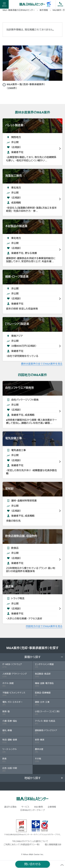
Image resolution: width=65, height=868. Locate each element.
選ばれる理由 (10, 807)
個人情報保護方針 (53, 845)
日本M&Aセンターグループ (32, 810)
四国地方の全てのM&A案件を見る (44, 626)
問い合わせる (32, 864)
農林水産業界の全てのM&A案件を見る (42, 364)
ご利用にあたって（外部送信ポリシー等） (22, 845)
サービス (25, 807)
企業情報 (52, 807)
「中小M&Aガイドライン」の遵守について (30, 841)
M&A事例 (38, 807)
